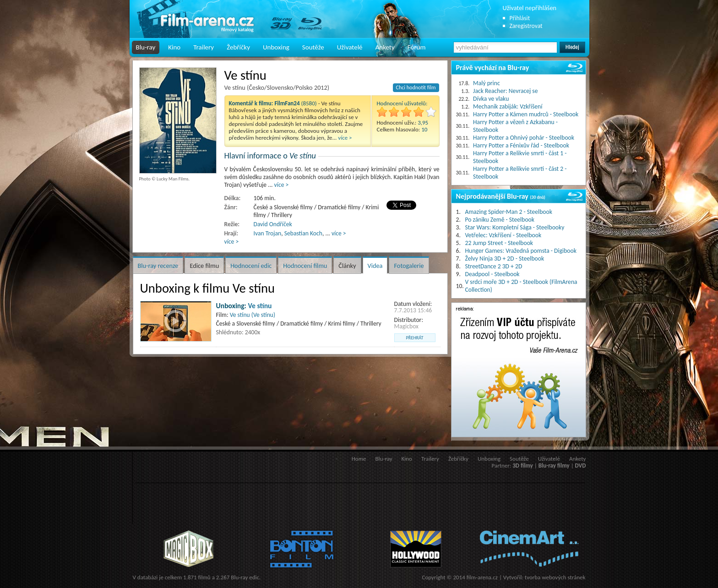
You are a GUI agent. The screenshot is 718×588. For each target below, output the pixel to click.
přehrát (415, 338)
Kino (174, 47)
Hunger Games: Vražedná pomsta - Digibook (521, 251)
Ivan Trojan (268, 233)
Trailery (204, 47)
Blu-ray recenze (158, 266)
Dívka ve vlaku (491, 99)
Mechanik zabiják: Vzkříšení (508, 106)
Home (359, 459)
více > (345, 138)
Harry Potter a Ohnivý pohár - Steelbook (524, 138)
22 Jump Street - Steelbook (499, 243)
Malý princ (487, 83)
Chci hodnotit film (416, 87)
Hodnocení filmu (305, 266)
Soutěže (313, 47)
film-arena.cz (482, 577)
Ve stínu (260, 306)
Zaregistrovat (526, 26)
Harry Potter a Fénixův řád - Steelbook (521, 145)
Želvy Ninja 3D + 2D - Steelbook (505, 259)
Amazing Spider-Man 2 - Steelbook (509, 212)
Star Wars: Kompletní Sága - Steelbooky (515, 227)
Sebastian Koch (303, 233)
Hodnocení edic (251, 266)
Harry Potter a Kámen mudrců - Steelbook (526, 114)
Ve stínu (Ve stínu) (253, 315)
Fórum (417, 47)
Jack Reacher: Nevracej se (505, 91)
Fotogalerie (409, 266)
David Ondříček (273, 224)
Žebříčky (238, 47)
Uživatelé (350, 47)
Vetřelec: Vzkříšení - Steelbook (503, 235)
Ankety (385, 47)
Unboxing (276, 47)
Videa (375, 266)
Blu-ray (146, 47)
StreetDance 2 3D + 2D (494, 266)
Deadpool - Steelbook (492, 274)
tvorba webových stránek (555, 577)
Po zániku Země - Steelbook (500, 220)
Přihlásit (520, 18)
